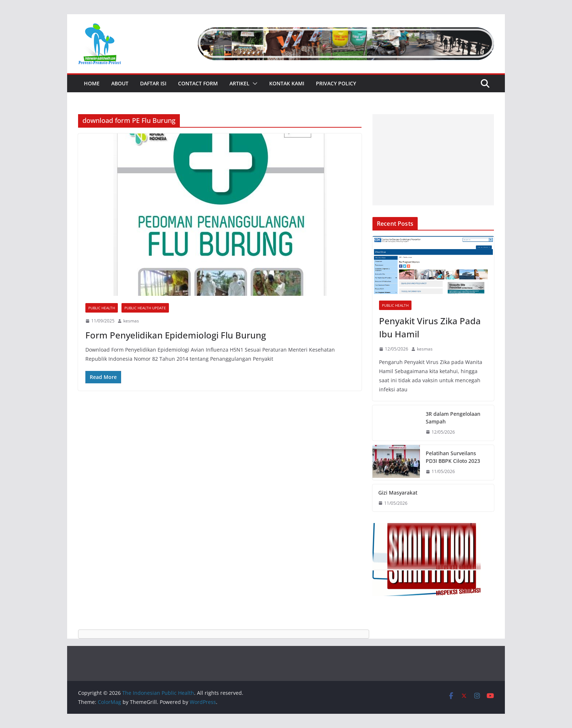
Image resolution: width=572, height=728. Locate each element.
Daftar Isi (153, 83)
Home (92, 83)
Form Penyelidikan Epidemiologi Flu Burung (176, 335)
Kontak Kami (287, 83)
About (120, 83)
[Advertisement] (433, 160)
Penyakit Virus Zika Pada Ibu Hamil (430, 327)
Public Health (102, 308)
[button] (254, 84)
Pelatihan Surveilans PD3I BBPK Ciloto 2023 (453, 457)
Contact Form (198, 83)
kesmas (131, 321)
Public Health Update (145, 308)
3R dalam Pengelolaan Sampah (453, 418)
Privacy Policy (336, 83)
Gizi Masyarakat (398, 493)
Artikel (239, 83)
